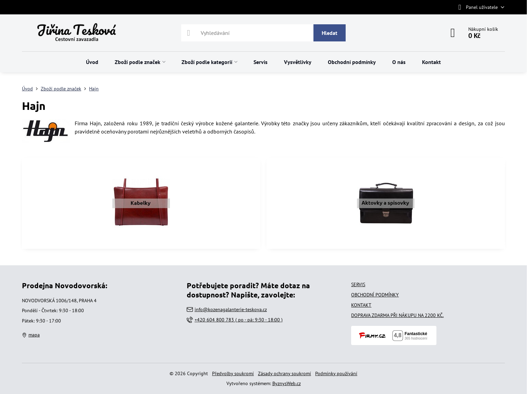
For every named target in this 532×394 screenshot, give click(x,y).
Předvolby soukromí (233, 373)
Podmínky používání (336, 373)
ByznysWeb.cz (287, 383)
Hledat (330, 33)
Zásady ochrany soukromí (284, 373)
